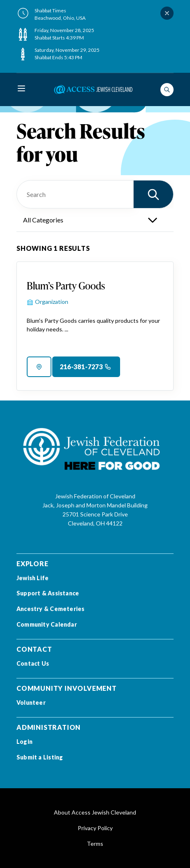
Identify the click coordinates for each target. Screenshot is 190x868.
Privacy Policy (95, 828)
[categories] (95, 220)
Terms (95, 844)
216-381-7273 (81, 367)
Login (24, 742)
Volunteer (31, 703)
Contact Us (33, 663)
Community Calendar (47, 624)
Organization (52, 302)
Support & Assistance (48, 593)
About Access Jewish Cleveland (95, 812)
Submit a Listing (40, 757)
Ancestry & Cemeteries (50, 609)
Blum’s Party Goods (66, 286)
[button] (153, 194)
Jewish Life (32, 578)
